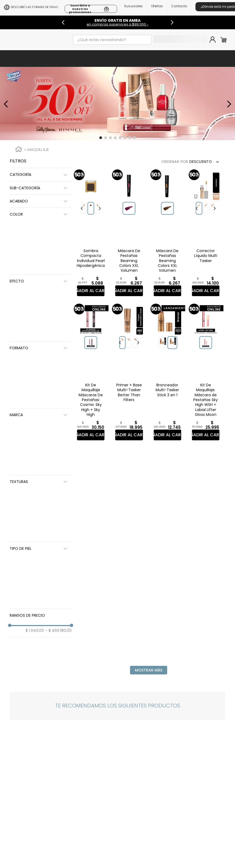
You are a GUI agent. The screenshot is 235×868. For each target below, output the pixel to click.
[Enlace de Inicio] (19, 150)
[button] (101, 138)
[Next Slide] (172, 22)
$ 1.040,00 (35, 630)
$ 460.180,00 (58, 630)
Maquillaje (38, 150)
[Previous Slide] (63, 22)
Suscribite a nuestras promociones (80, 9)
